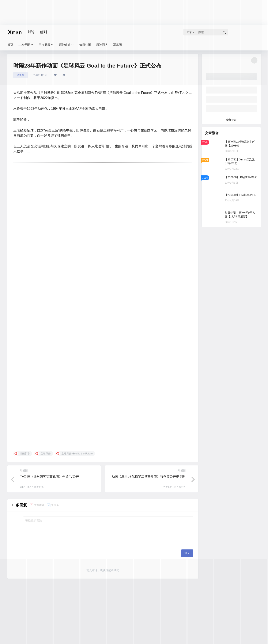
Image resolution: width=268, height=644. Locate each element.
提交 (187, 553)
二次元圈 (26, 45)
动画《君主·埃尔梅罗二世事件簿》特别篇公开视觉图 (149, 477)
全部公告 (231, 120)
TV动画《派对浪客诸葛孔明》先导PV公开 (50, 477)
